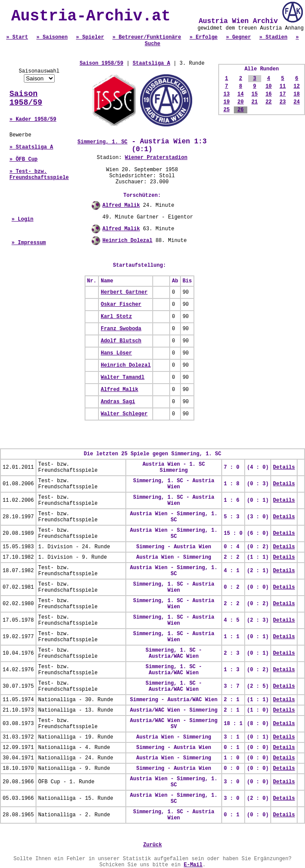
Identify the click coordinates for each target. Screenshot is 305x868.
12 (297, 86)
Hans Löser (116, 353)
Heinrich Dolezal (127, 241)
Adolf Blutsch (121, 341)
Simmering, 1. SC (103, 142)
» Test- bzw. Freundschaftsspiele (39, 175)
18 (297, 94)
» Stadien (274, 37)
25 (226, 110)
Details (284, 467)
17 (282, 94)
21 (255, 102)
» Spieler (90, 37)
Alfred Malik (121, 205)
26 (240, 110)
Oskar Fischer (121, 305)
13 (226, 94)
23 (282, 102)
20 (240, 102)
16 (269, 94)
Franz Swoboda (121, 329)
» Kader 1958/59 (33, 119)
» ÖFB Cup (24, 159)
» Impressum (29, 243)
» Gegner (239, 37)
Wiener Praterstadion (156, 158)
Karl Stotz (116, 317)
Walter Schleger (124, 414)
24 (297, 102)
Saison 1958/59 (26, 98)
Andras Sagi (118, 402)
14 (240, 94)
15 (255, 94)
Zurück (152, 845)
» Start (17, 37)
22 (269, 102)
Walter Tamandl (123, 378)
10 (269, 86)
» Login (23, 219)
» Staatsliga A (31, 147)
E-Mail (193, 865)
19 (226, 102)
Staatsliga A (151, 63)
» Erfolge (204, 37)
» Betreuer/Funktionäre (147, 37)
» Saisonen (52, 37)
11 (282, 86)
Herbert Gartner (124, 292)
